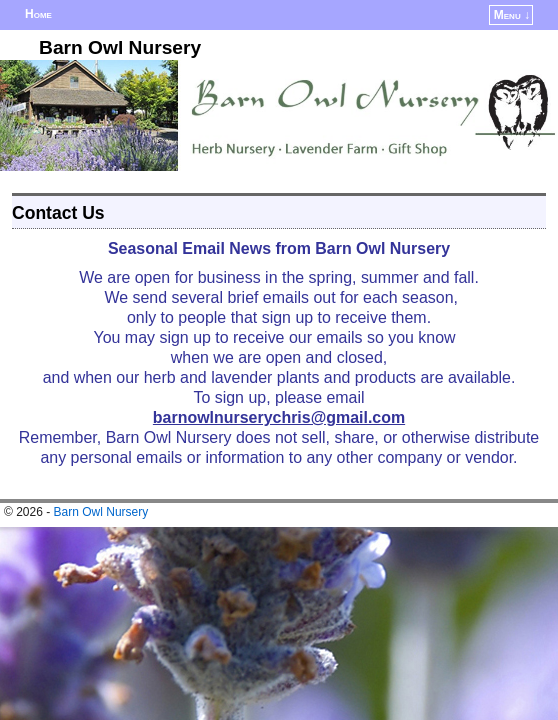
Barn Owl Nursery (120, 47)
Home (38, 14)
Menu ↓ (512, 15)
